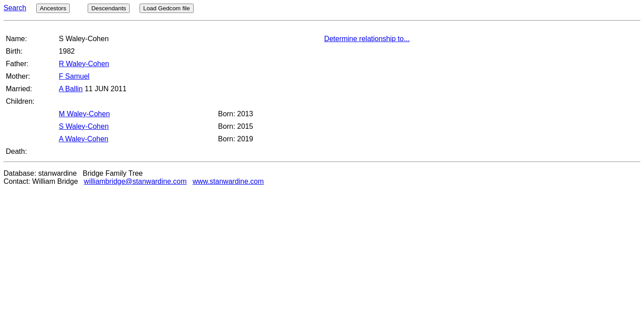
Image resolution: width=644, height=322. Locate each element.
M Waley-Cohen (85, 114)
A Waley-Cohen (84, 139)
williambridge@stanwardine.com (136, 181)
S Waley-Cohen (84, 126)
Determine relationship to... (367, 39)
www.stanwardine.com (228, 181)
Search (15, 8)
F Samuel (74, 76)
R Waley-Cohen (84, 64)
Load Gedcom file (166, 8)
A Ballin (71, 89)
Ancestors (53, 8)
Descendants (109, 8)
